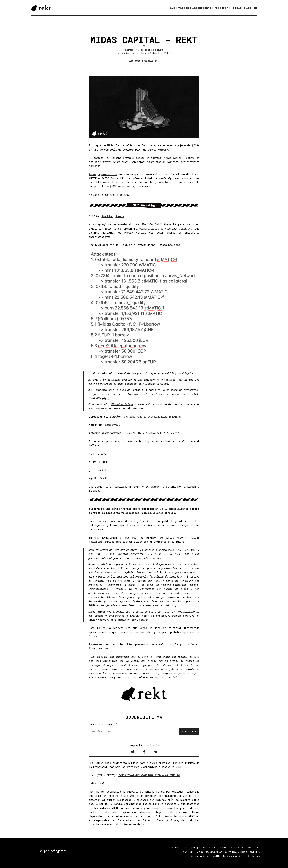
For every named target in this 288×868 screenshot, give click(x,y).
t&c (172, 8)
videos (184, 8)
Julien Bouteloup (249, 856)
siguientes (152, 441)
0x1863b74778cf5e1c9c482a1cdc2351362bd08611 (153, 417)
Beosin (120, 216)
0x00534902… (112, 425)
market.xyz (129, 186)
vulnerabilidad (149, 229)
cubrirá (115, 521)
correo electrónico (103, 724)
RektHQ (216, 856)
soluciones (156, 513)
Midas (111, 145)
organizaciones (107, 174)
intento (172, 525)
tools (237, 8)
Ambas (92, 174)
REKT (167, 53)
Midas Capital (127, 53)
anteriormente (167, 182)
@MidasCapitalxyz (122, 404)
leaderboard (202, 8)
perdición (187, 644)
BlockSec (107, 216)
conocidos (132, 513)
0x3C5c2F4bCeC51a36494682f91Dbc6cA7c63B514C (149, 775)
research (221, 8)
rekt (205, 847)
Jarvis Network (150, 53)
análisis (108, 245)
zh (144, 64)
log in (252, 8)
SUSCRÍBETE (53, 852)
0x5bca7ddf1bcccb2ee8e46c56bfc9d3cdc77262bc (153, 433)
